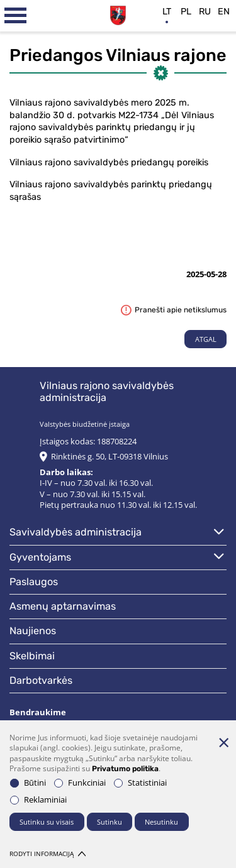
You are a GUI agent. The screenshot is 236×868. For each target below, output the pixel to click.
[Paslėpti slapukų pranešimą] (223, 742)
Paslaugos (34, 582)
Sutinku (110, 822)
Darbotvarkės (41, 680)
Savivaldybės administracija (76, 532)
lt (167, 12)
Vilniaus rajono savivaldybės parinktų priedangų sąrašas (111, 191)
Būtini (28, 783)
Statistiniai (140, 783)
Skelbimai (32, 656)
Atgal (206, 339)
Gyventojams (40, 557)
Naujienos (33, 631)
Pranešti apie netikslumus (174, 310)
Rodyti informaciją (48, 854)
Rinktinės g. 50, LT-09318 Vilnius (110, 457)
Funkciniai (80, 783)
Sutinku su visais (47, 822)
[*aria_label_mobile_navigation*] (16, 16)
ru (205, 12)
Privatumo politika (125, 769)
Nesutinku (161, 822)
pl (186, 12)
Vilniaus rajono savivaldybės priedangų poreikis (109, 162)
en (224, 12)
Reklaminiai (38, 800)
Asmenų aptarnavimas (63, 606)
